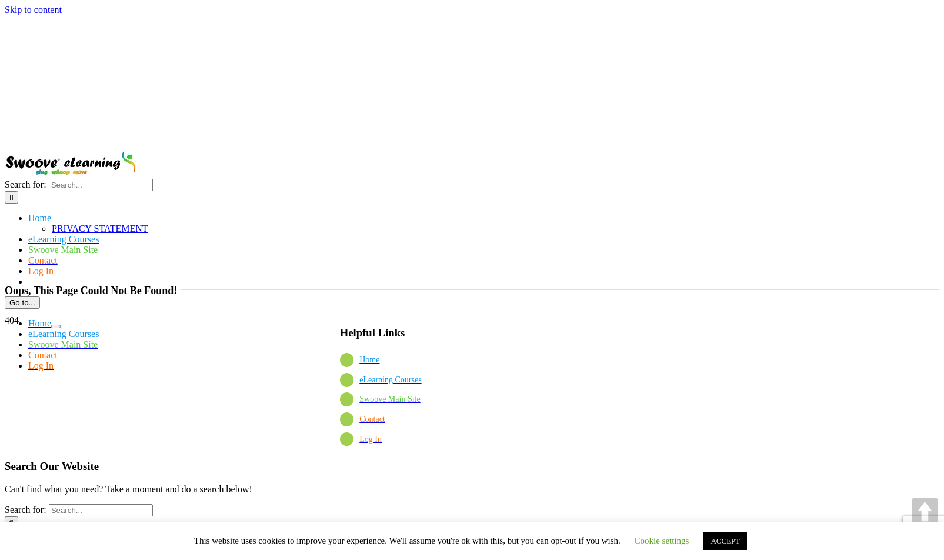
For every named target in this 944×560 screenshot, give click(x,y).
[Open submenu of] (56, 326)
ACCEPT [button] (725, 541)
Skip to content (33, 10)
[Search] (11, 197)
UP (925, 511)
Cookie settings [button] (662, 541)
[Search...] (101, 185)
